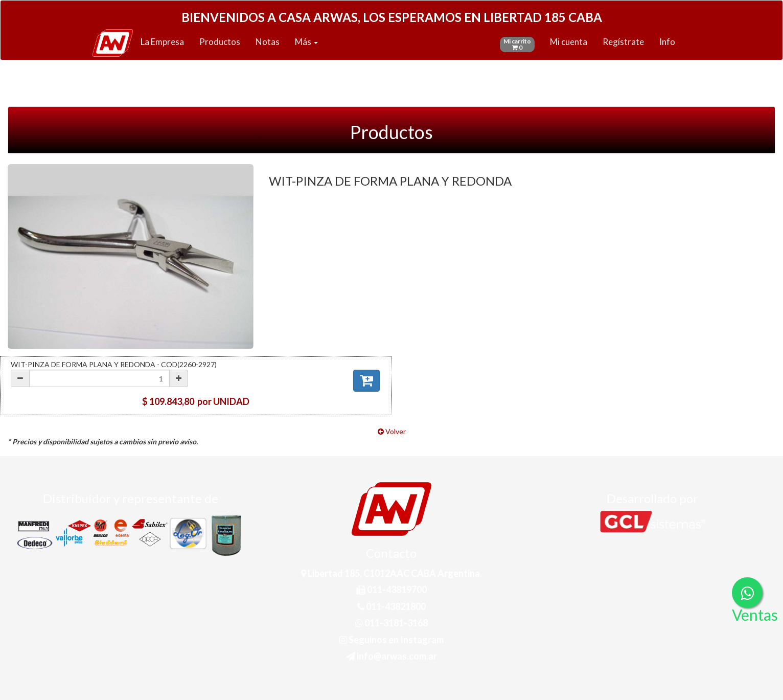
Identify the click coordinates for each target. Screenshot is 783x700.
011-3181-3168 (391, 623)
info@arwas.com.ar (391, 656)
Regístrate (623, 42)
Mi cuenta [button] (569, 42)
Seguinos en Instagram (391, 640)
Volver (392, 431)
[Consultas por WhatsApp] (747, 593)
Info (667, 42)
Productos (220, 42)
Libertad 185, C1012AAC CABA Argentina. (391, 573)
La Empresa (162, 42)
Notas (268, 42)
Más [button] (306, 42)
